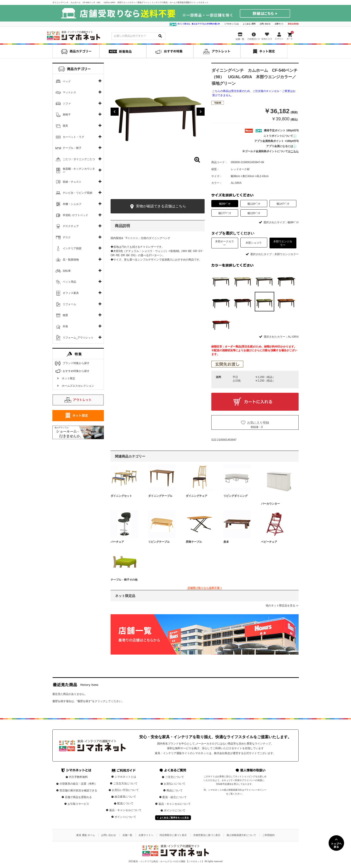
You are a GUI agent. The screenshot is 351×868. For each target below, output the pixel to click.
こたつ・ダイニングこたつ (79, 159)
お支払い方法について (125, 790)
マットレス (69, 92)
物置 (65, 315)
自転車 (67, 271)
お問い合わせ (265, 24)
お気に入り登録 (258, 423)
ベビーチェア (269, 542)
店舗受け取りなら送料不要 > (205, 588)
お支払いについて (175, 784)
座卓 (226, 542)
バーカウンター (270, 504)
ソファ (67, 104)
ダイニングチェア (197, 496)
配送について (125, 803)
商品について (175, 790)
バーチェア (117, 542)
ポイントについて (125, 817)
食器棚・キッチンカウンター (79, 171)
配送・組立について (175, 797)
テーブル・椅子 (72, 148)
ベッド (67, 81)
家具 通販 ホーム (86, 835)
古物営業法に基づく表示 (207, 835)
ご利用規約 (269, 835)
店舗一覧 (127, 835)
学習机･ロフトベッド (75, 215)
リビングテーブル (159, 542)
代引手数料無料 (78, 777)
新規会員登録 (293, 24)
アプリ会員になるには (281, 146)
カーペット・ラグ (73, 137)
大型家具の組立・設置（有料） (78, 784)
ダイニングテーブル (160, 496)
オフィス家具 (71, 293)
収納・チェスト (72, 182)
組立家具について (125, 797)
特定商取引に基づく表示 (173, 835)
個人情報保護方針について (241, 835)
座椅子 (67, 115)
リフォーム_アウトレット (78, 338)
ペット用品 (69, 282)
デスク (67, 237)
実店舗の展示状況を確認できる (78, 790)
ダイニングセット (121, 496)
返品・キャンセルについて (125, 810)
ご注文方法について (125, 783)
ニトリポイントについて (280, 136)
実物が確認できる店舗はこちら (157, 207)
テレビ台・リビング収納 (77, 193)
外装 (65, 326)
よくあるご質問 (249, 24)
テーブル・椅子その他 (124, 580)
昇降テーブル (194, 542)
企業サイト (279, 24)
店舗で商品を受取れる (78, 797)
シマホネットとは (231, 24)
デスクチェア (71, 226)
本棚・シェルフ (72, 204)
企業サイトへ (146, 835)
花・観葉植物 (71, 260)
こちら (295, 151)
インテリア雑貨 (72, 248)
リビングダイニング (235, 496)
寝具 (65, 126)
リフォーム (69, 304)
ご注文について (175, 777)
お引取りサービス (78, 804)
